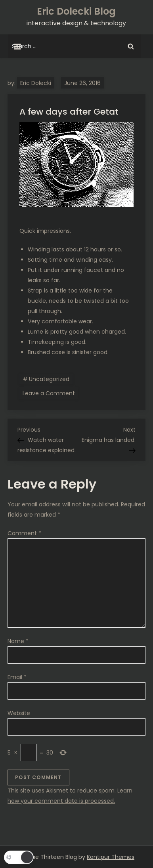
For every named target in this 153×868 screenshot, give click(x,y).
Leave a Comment (50, 393)
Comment (24, 533)
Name (18, 641)
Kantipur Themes (111, 857)
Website (19, 713)
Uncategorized (49, 379)
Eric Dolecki (36, 83)
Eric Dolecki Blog (76, 11)
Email (17, 677)
